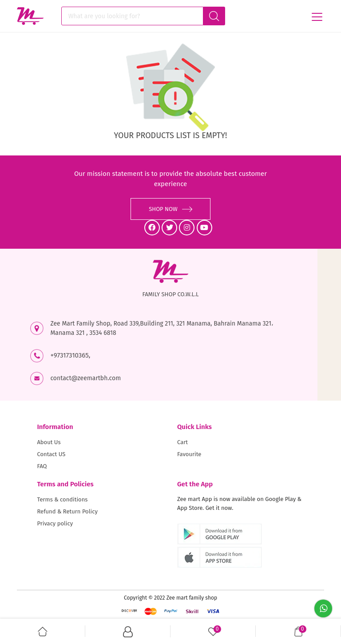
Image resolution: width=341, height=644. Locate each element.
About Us (49, 442)
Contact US (51, 454)
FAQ (42, 466)
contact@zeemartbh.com (85, 378)
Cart (182, 442)
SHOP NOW (170, 209)
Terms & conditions (62, 499)
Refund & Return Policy (67, 511)
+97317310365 (69, 355)
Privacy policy (55, 523)
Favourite (189, 454)
